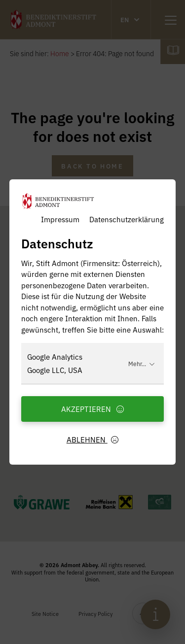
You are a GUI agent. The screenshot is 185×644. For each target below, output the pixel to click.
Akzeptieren (93, 409)
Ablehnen (93, 439)
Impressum (60, 219)
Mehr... (142, 363)
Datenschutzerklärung (127, 219)
